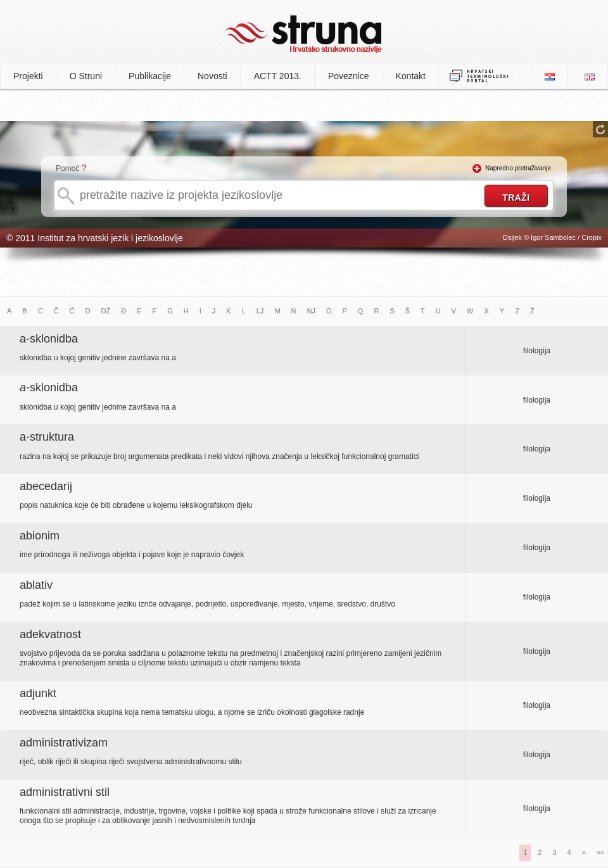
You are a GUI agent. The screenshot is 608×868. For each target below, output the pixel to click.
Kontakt (411, 76)
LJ (260, 311)
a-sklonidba (49, 339)
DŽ (106, 311)
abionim (40, 536)
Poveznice (349, 76)
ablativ (36, 585)
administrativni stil (65, 792)
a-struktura (47, 437)
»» (600, 852)
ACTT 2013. (278, 76)
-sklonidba (49, 387)
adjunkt (38, 693)
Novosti (212, 76)
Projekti (28, 76)
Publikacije (150, 76)
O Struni (86, 76)
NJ (311, 311)
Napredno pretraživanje (518, 168)
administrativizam (64, 743)
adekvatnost (50, 634)
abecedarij (46, 486)
